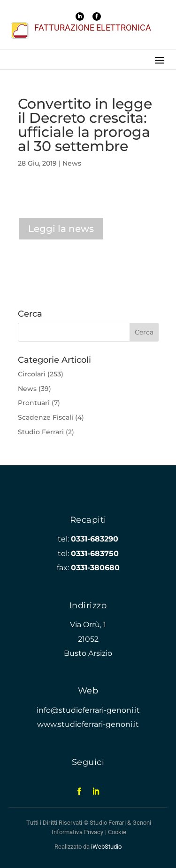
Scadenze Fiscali (46, 417)
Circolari (32, 374)
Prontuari (34, 403)
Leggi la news (61, 229)
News (72, 163)
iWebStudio (106, 847)
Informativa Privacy (78, 832)
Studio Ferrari (41, 432)
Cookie (117, 832)
